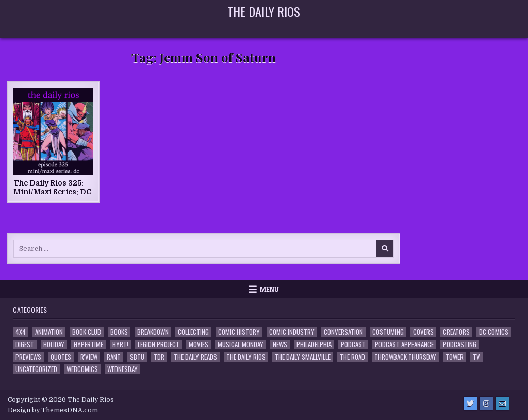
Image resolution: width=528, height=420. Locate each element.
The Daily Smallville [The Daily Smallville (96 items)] (303, 357)
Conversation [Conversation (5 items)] (343, 332)
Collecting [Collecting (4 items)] (193, 332)
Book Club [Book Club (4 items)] (87, 332)
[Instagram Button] (486, 404)
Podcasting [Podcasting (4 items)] (460, 345)
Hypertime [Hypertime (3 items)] (88, 345)
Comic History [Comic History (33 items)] (239, 332)
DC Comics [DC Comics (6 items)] (494, 332)
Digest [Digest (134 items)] (25, 345)
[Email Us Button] (502, 404)
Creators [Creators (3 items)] (456, 332)
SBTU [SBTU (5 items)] (137, 357)
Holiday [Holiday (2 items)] (54, 345)
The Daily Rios (264, 11)
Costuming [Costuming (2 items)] (388, 332)
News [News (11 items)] (280, 345)
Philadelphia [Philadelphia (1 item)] (314, 345)
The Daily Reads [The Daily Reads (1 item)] (195, 357)
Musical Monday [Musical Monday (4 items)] (241, 345)
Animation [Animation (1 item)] (49, 332)
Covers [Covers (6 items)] (423, 332)
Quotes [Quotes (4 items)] (61, 357)
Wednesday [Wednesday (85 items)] (122, 369)
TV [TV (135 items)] (476, 357)
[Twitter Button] (470, 404)
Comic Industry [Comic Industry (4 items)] (292, 332)
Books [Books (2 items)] (119, 332)
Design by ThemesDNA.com (53, 410)
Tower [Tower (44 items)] (455, 357)
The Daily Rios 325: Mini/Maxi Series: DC (52, 187)
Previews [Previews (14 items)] (28, 357)
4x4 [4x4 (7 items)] (21, 332)
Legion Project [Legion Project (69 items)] (159, 345)
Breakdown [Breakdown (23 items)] (153, 332)
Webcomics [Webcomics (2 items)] (82, 369)
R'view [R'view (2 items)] (89, 357)
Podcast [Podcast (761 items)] (353, 345)
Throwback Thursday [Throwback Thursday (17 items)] (405, 357)
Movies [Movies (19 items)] (199, 345)
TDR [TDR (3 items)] (159, 357)
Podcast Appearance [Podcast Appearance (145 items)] (404, 345)
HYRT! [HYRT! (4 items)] (120, 345)
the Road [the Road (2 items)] (352, 357)
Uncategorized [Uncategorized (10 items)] (36, 369)
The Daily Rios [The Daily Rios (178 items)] (246, 357)
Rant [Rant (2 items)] (114, 357)
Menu (269, 289)
